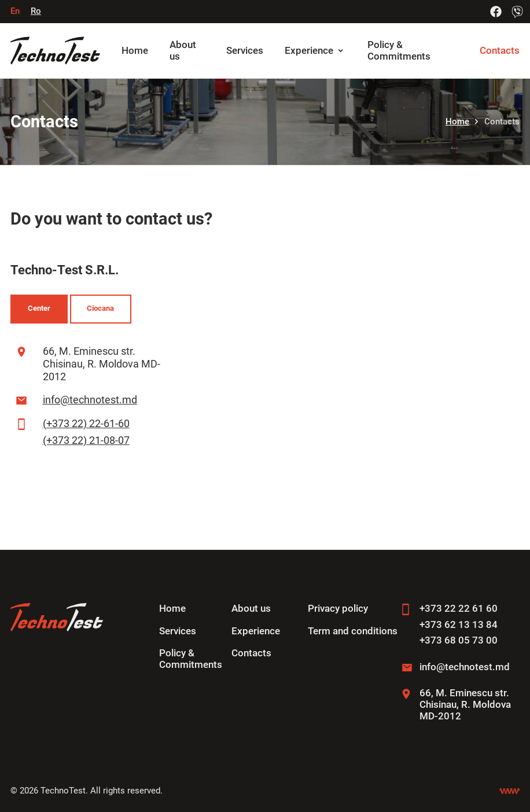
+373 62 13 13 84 (459, 625)
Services (245, 51)
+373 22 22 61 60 (459, 609)
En (15, 11)
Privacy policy (338, 609)
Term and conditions (353, 631)
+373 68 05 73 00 (459, 640)
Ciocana (100, 308)
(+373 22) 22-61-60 (86, 423)
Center (39, 308)
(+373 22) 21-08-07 (86, 440)
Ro (36, 11)
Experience (309, 51)
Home (135, 51)
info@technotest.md (90, 400)
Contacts (500, 51)
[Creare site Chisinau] (509, 791)
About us (251, 609)
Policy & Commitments (399, 51)
